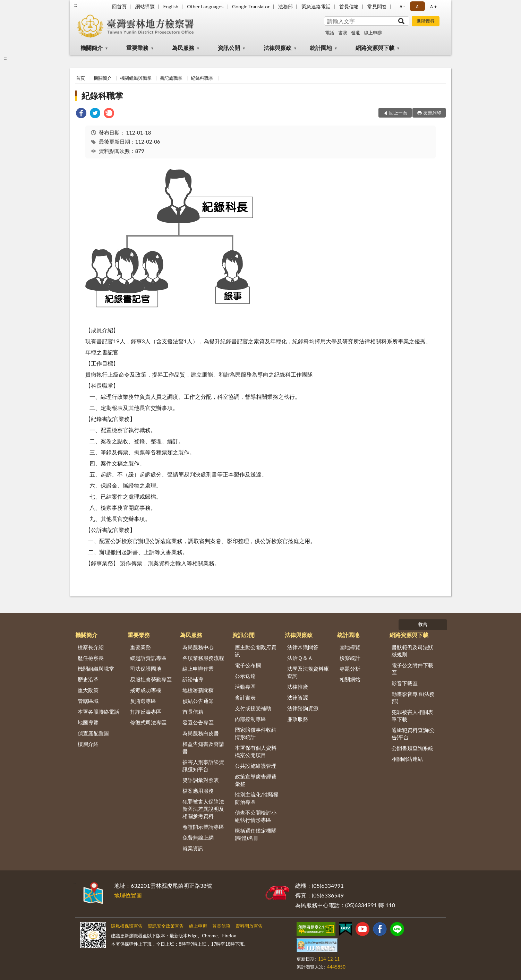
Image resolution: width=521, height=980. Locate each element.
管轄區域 (88, 701)
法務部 (285, 6)
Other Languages (205, 6)
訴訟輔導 (193, 679)
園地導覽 (350, 647)
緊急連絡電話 (316, 6)
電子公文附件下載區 (412, 669)
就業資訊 (193, 848)
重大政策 (88, 690)
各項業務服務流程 (203, 658)
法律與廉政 (277, 48)
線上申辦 (373, 33)
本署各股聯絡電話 (99, 712)
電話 (330, 33)
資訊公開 (229, 48)
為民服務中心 (198, 647)
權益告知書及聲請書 (203, 747)
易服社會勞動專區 (151, 679)
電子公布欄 (248, 665)
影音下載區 (405, 683)
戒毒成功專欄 (146, 690)
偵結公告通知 (198, 701)
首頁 (80, 78)
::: (75, 5)
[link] (81, 114)
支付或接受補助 (253, 708)
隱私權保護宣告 (127, 926)
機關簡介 (92, 48)
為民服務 (183, 48)
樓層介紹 (88, 744)
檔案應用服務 (198, 791)
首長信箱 (349, 6)
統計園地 (321, 48)
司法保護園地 (146, 669)
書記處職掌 (171, 78)
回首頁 (119, 6)
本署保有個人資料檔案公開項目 (256, 751)
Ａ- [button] (402, 6)
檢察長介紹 (91, 647)
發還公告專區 (198, 722)
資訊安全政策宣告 (166, 926)
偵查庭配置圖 (93, 733)
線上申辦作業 (198, 669)
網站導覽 (145, 6)
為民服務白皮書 (201, 733)
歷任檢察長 (91, 658)
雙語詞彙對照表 (201, 780)
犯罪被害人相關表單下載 (412, 716)
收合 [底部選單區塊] (423, 624)
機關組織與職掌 (136, 78)
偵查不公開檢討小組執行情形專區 (256, 816)
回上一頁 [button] (398, 113)
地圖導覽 (88, 722)
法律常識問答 (303, 647)
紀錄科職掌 (202, 78)
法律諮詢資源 (303, 708)
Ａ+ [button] (433, 6)
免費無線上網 (198, 837)
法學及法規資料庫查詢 (308, 672)
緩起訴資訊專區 (148, 658)
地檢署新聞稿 (198, 690)
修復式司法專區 (148, 722)
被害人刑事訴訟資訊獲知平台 (203, 766)
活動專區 (245, 687)
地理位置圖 (128, 895)
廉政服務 (298, 719)
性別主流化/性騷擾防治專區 (257, 798)
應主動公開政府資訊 (256, 651)
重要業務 (137, 48)
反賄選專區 (143, 701)
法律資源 (298, 697)
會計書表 (245, 697)
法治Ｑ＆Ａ (300, 658)
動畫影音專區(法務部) (413, 698)
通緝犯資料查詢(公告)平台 (413, 734)
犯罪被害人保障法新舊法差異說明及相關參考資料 (203, 809)
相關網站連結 (407, 759)
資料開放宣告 (249, 926)
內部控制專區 (250, 719)
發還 (356, 33)
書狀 (343, 33)
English (171, 6)
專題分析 (350, 669)
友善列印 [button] (432, 113)
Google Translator (251, 6)
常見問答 (377, 6)
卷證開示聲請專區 (203, 827)
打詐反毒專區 (146, 712)
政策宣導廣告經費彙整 (256, 780)
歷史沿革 (88, 679)
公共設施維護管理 (256, 766)
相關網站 (350, 679)
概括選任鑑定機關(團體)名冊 (256, 834)
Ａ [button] (417, 6)
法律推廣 (298, 687)
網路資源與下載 (375, 48)
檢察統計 (350, 658)
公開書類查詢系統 (412, 748)
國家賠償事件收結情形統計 (256, 733)
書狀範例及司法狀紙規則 (412, 651)
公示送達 (245, 676)
